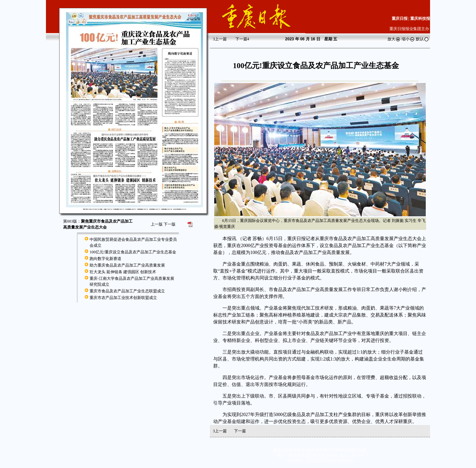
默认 (422, 39)
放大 (394, 39)
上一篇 (220, 39)
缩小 (408, 39)
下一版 (170, 224)
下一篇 (242, 39)
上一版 (157, 224)
